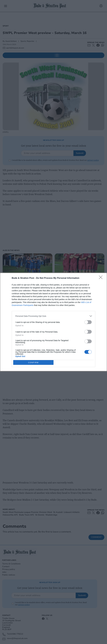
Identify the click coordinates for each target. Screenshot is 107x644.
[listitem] (53, 316)
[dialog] (53, 322)
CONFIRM (33, 363)
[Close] (102, 278)
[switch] (88, 322)
